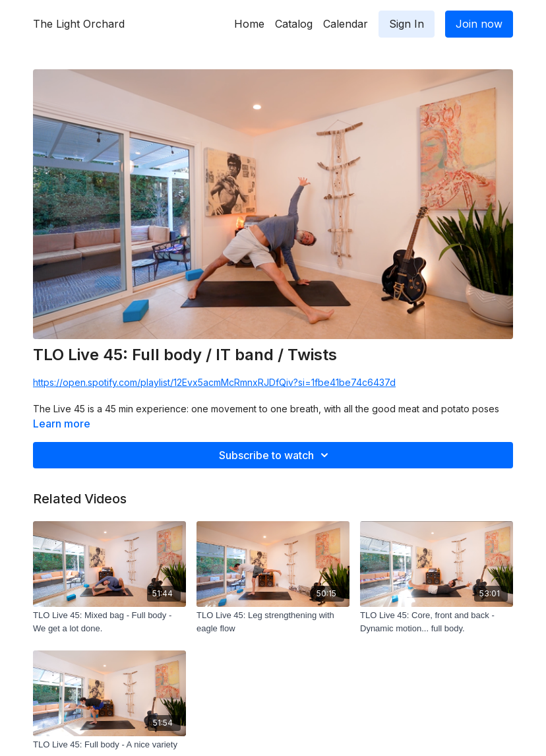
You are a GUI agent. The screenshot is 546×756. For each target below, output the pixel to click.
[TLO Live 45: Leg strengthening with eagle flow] (273, 622)
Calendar (346, 24)
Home (249, 24)
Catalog (294, 24)
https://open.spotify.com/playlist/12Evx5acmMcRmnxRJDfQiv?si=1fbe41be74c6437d (214, 382)
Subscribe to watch (276, 455)
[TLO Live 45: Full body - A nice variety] (109, 745)
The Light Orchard (79, 24)
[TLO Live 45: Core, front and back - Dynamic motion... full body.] (437, 622)
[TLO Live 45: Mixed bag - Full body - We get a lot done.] (109, 622)
